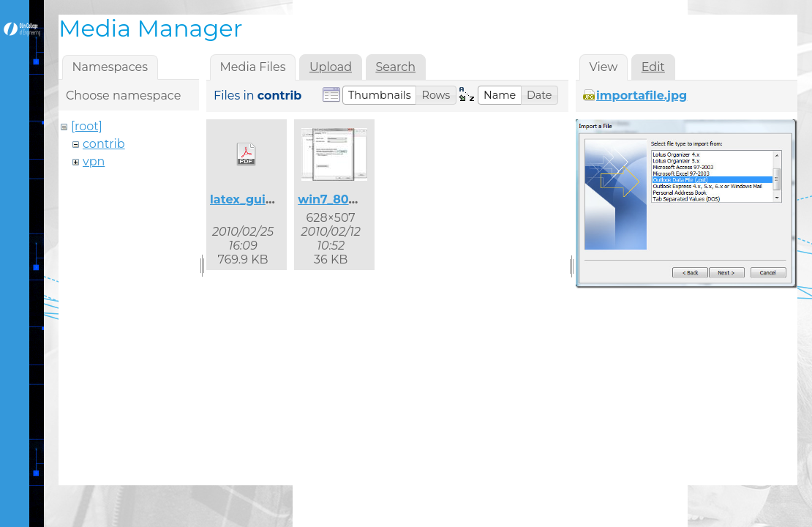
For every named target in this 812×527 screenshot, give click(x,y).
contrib (104, 144)
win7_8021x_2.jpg (351, 199)
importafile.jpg (642, 96)
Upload (331, 67)
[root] (87, 126)
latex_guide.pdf (257, 199)
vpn (94, 161)
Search (395, 67)
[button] (380, 95)
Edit (653, 67)
